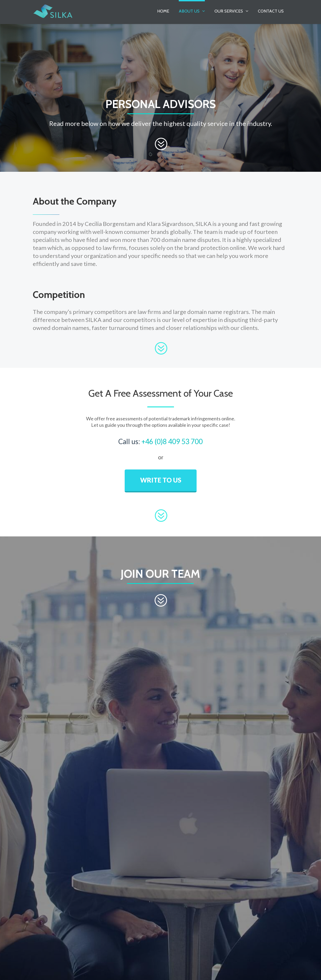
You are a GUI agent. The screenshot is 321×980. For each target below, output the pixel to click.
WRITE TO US (161, 480)
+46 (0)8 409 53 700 (172, 441)
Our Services (229, 11)
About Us (189, 11)
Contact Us (271, 11)
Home (163, 11)
